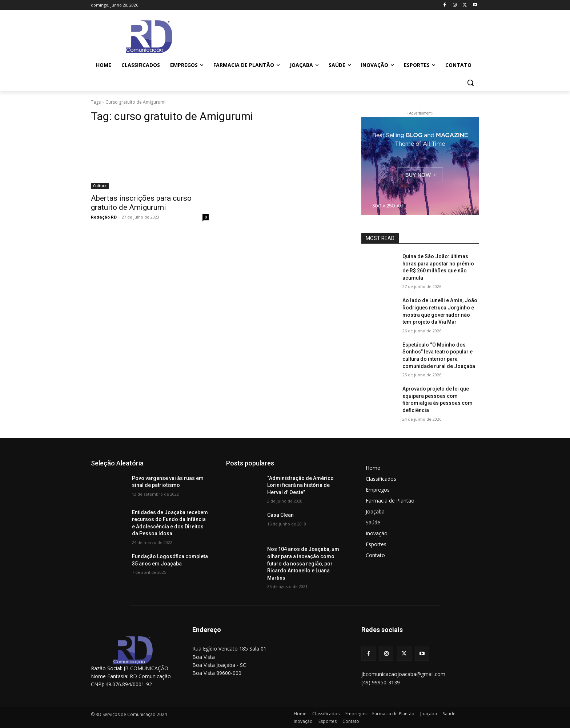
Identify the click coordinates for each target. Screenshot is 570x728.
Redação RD (104, 217)
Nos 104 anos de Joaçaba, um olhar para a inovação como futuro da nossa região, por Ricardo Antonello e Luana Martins (303, 563)
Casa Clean (280, 515)
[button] (470, 83)
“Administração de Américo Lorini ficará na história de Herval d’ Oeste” (300, 485)
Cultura (100, 186)
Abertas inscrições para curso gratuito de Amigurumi (141, 203)
